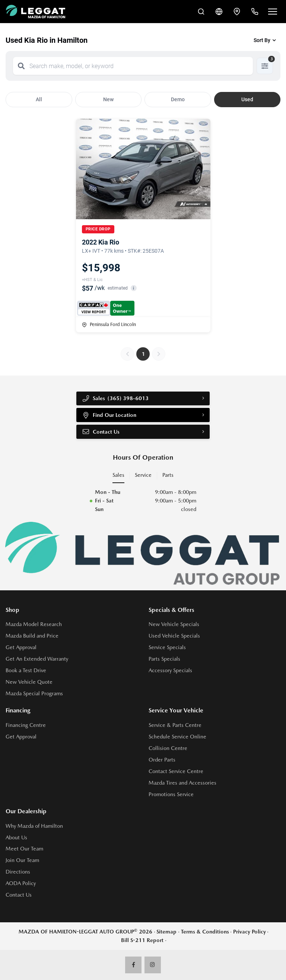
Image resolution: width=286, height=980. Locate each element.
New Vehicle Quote (29, 682)
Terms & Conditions (205, 932)
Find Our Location (109, 415)
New (108, 99)
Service (143, 475)
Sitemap (166, 932)
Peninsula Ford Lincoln (109, 324)
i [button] (134, 288)
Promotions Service (171, 794)
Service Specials (167, 647)
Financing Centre (26, 725)
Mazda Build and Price (32, 636)
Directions (18, 872)
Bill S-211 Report (142, 940)
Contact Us (101, 432)
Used (247, 99)
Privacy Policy (250, 932)
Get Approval (21, 647)
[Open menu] (273, 12)
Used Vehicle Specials (174, 636)
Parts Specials (164, 659)
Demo (178, 99)
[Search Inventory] (201, 12)
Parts (168, 475)
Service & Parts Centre (175, 725)
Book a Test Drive (26, 670)
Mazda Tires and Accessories (182, 783)
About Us (16, 837)
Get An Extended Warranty (37, 659)
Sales (118, 475)
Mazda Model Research (34, 624)
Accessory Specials (170, 670)
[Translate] (219, 12)
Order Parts (162, 760)
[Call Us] (255, 12)
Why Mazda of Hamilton (34, 826)
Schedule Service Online (177, 737)
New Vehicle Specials (174, 624)
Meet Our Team (24, 849)
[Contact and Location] (237, 12)
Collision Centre (168, 748)
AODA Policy (21, 883)
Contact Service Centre (176, 771)
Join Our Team (22, 860)
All (39, 99)
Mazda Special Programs (34, 693)
